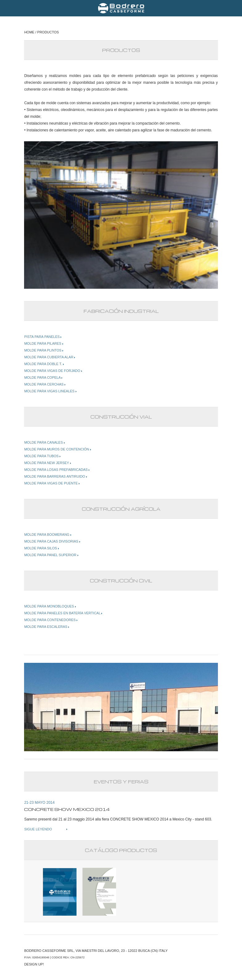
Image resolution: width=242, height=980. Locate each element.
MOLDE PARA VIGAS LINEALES (50, 391)
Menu (9, 8)
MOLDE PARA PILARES (44, 343)
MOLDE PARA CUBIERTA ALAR (50, 357)
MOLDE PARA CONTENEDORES (51, 620)
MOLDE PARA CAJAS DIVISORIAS (52, 541)
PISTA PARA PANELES (43, 337)
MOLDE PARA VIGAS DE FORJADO (53, 371)
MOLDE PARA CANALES (44, 442)
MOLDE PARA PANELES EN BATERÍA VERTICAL (63, 613)
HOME (29, 32)
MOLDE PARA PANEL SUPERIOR (51, 555)
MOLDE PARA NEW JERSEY (47, 463)
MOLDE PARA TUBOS (42, 456)
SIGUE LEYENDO (38, 829)
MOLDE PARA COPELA (43, 377)
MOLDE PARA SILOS (41, 548)
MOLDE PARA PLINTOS (44, 350)
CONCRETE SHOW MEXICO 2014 (139, 819)
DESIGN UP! (34, 964)
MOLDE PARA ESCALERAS (47, 627)
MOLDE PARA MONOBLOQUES (50, 606)
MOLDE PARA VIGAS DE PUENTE (52, 483)
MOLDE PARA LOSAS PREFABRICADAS (57, 470)
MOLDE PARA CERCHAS (45, 384)
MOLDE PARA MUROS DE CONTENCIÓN (57, 449)
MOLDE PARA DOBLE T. (44, 364)
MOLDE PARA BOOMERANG (48, 535)
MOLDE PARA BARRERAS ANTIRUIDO (55, 476)
